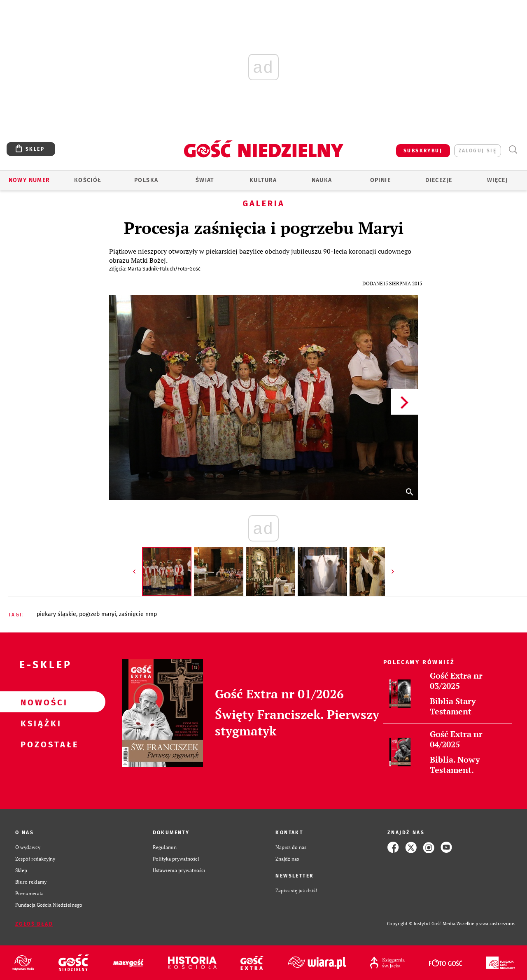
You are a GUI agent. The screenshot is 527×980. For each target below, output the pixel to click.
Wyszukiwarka (513, 150)
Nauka (322, 180)
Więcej (497, 180)
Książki (40, 723)
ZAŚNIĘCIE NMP (138, 614)
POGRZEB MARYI (98, 614)
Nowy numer (29, 180)
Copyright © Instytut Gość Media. (422, 924)
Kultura (263, 180)
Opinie (380, 180)
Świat (205, 180)
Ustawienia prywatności (179, 870)
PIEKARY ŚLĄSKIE (56, 614)
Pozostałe (40, 744)
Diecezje (439, 180)
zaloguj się (478, 151)
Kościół (88, 180)
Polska (146, 180)
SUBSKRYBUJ (423, 151)
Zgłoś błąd (34, 924)
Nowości (40, 702)
